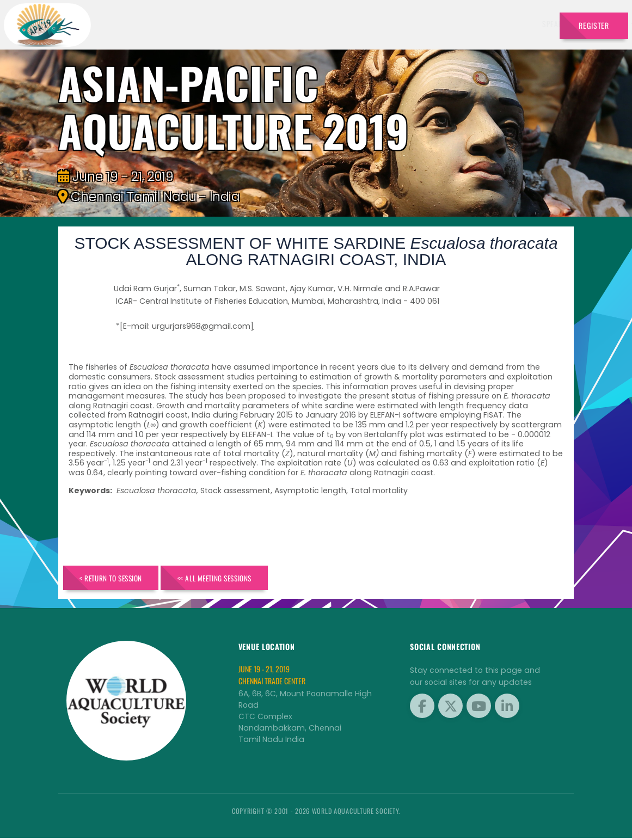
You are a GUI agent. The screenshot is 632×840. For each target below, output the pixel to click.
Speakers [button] (241, 24)
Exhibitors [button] (294, 24)
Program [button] (488, 24)
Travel (533, 24)
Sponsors (391, 24)
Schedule (346, 24)
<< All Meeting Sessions (236, 578)
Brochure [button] (437, 24)
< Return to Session (118, 578)
